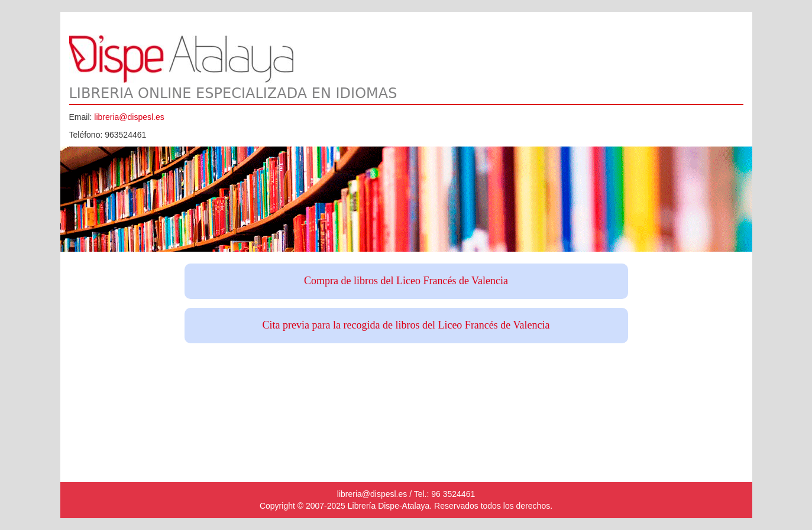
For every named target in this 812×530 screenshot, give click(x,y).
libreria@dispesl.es (129, 117)
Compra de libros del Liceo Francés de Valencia (406, 281)
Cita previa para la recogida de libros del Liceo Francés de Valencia (406, 325)
